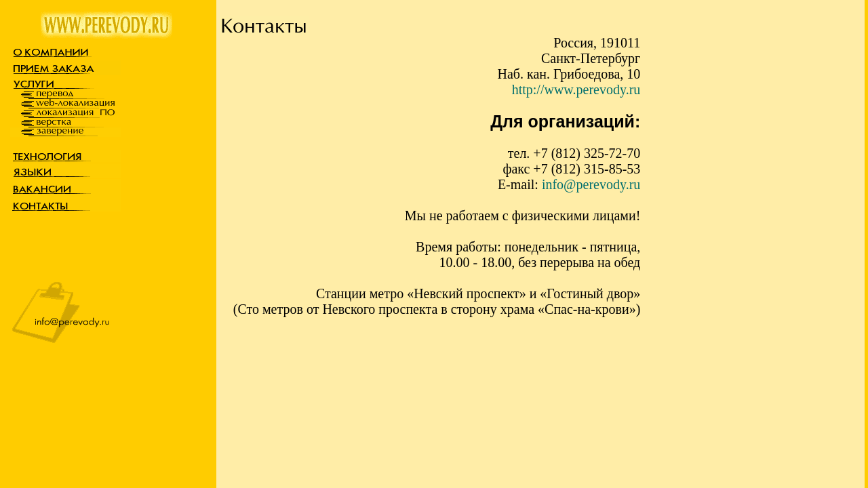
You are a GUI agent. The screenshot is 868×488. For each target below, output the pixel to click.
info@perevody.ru (591, 184)
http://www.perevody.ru (576, 89)
